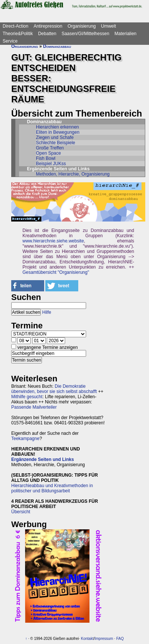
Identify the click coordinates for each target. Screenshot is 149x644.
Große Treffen (50, 148)
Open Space (48, 153)
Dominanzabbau (57, 46)
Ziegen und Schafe (55, 137)
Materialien (126, 34)
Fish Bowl (46, 158)
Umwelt (109, 26)
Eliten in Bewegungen (58, 132)
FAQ (120, 639)
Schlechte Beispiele (56, 143)
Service (10, 41)
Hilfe (47, 312)
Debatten (47, 34)
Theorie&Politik (18, 34)
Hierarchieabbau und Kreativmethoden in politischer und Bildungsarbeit (52, 488)
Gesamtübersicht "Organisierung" (56, 272)
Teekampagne (25, 439)
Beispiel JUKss (51, 164)
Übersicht (21, 512)
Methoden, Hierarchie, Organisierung (73, 174)
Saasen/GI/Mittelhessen (85, 34)
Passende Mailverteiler (34, 407)
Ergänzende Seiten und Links (42, 459)
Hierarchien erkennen (57, 127)
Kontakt (87, 639)
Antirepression (48, 26)
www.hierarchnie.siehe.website (53, 241)
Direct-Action (16, 26)
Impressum (104, 639)
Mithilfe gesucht (27, 397)
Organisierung (81, 26)
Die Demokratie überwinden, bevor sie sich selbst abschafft (54, 389)
